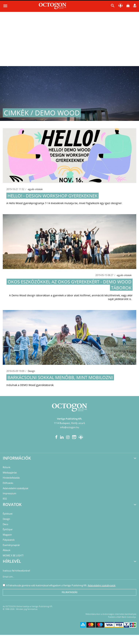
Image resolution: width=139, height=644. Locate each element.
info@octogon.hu (70, 427)
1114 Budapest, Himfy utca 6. (70, 423)
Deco (5, 524)
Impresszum (9, 493)
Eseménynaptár (11, 545)
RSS (5, 499)
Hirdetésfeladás (11, 478)
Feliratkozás (70, 592)
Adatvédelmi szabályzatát (102, 585)
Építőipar (8, 529)
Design (31, 371)
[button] (113, 6)
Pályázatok (9, 540)
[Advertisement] (69, 39)
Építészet (8, 514)
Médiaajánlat (10, 473)
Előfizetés (8, 483)
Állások (7, 550)
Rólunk (7, 467)
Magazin (7, 535)
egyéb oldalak (35, 189)
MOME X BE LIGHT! (13, 555)
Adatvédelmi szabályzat (16, 488)
